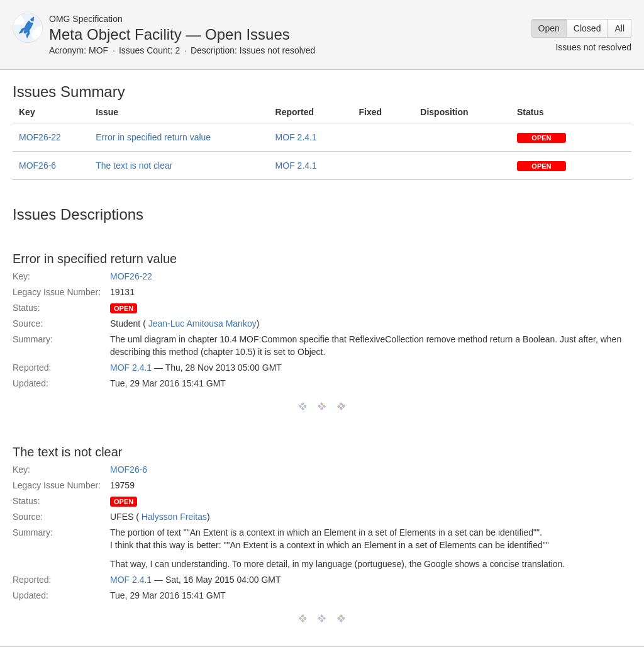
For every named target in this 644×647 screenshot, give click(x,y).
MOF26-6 (37, 166)
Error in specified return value (153, 137)
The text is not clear (134, 166)
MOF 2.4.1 (296, 137)
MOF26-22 (40, 137)
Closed (587, 28)
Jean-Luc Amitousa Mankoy (203, 323)
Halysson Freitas (174, 517)
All (619, 28)
